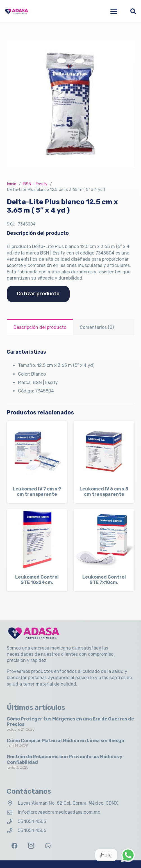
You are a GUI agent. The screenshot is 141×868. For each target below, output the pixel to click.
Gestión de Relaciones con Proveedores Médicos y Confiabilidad (65, 759)
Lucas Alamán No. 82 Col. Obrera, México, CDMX (68, 803)
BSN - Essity (35, 184)
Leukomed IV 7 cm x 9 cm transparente (37, 492)
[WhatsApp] (48, 846)
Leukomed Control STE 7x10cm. (104, 580)
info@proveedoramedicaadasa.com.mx (59, 812)
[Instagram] (31, 846)
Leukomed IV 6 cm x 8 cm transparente (104, 492)
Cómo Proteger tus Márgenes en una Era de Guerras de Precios (70, 722)
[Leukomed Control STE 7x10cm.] (104, 539)
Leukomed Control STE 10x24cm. (37, 580)
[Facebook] (14, 846)
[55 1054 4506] (12, 831)
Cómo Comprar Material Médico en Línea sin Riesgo (65, 741)
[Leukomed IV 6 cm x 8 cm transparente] (104, 451)
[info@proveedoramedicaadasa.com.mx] (12, 812)
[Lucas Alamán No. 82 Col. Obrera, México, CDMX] (12, 803)
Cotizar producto (38, 294)
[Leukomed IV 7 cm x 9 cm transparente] (37, 451)
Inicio (12, 184)
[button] (114, 11)
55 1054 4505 (32, 821)
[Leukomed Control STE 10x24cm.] (37, 539)
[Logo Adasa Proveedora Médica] (17, 11)
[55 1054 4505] (12, 821)
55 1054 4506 (32, 830)
